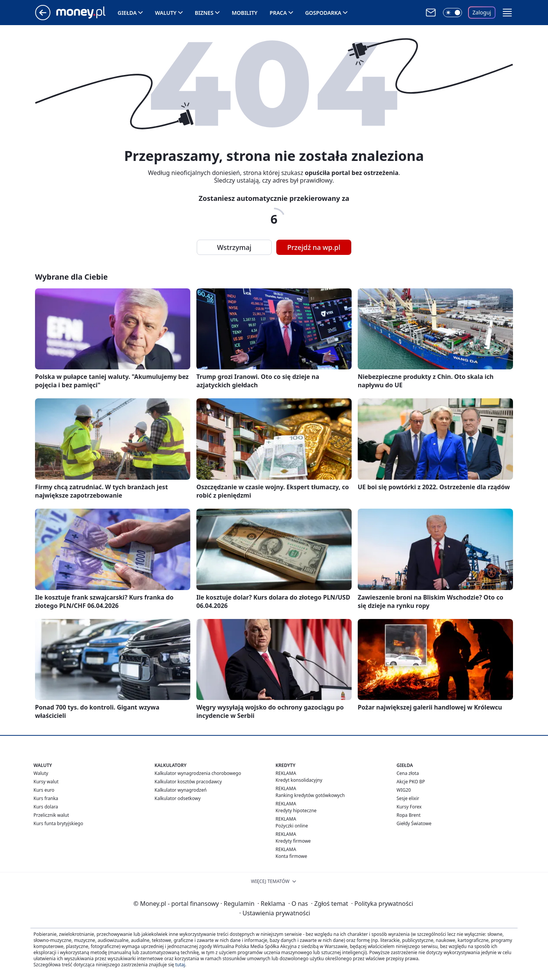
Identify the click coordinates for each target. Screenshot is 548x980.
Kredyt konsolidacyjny (299, 780)
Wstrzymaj (234, 247)
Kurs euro (44, 790)
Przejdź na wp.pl (314, 247)
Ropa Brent (409, 815)
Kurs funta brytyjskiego (58, 823)
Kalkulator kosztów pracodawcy (188, 782)
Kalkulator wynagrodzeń (181, 790)
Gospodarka (323, 13)
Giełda (127, 13)
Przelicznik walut (51, 815)
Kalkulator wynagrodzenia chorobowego (198, 773)
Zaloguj (482, 12)
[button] (507, 13)
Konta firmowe (291, 856)
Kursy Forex (409, 807)
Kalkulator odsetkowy (178, 798)
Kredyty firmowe (293, 841)
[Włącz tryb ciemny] (452, 13)
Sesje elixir (408, 798)
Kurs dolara (46, 807)
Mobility (245, 13)
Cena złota (408, 773)
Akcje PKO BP (411, 782)
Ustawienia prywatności (275, 913)
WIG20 (404, 790)
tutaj (180, 965)
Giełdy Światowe (414, 823)
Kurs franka (46, 798)
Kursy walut (46, 782)
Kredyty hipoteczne (296, 811)
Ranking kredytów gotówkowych (310, 795)
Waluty (166, 13)
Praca (278, 13)
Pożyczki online (292, 826)
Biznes (204, 13)
